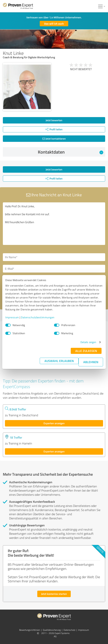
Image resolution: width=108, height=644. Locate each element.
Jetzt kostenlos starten (54, 594)
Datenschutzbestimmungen (38, 317)
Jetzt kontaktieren (54, 139)
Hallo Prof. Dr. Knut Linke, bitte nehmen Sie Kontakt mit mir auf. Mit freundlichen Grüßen (54, 224)
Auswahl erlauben (59, 361)
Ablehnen (91, 362)
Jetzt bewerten (54, 120)
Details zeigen (88, 342)
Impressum (12, 317)
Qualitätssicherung (52, 630)
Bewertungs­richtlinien (30, 630)
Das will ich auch (54, 24)
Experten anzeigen (54, 423)
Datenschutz (69, 630)
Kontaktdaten (71, 152)
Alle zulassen (86, 351)
